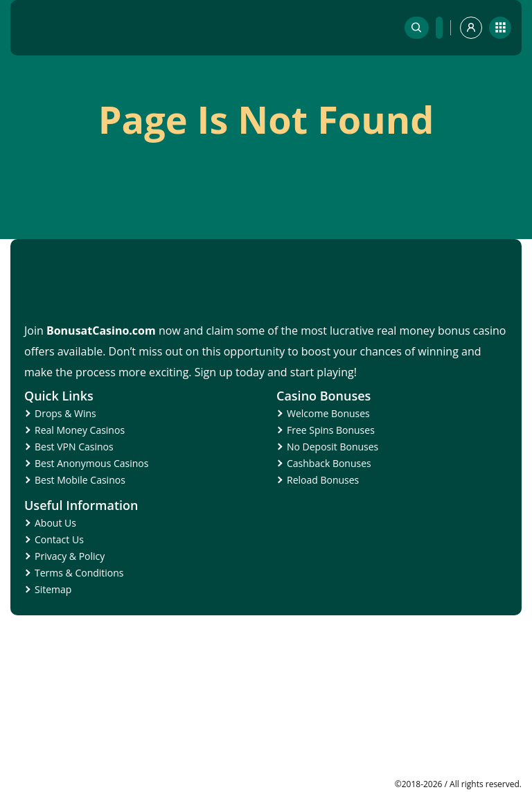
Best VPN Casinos (74, 447)
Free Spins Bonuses (331, 430)
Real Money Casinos (80, 430)
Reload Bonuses (323, 480)
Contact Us (59, 539)
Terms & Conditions (79, 573)
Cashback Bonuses (329, 463)
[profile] (471, 28)
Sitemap (53, 589)
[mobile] (500, 28)
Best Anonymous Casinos (91, 463)
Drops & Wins (65, 413)
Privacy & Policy (70, 556)
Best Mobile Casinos (80, 480)
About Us (55, 523)
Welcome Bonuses (328, 413)
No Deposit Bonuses (332, 447)
